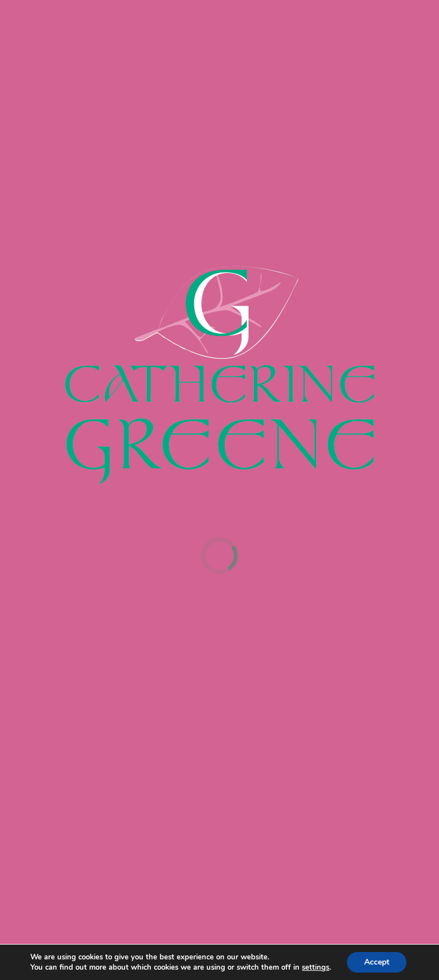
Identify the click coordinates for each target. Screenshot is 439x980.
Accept (377, 962)
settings (316, 967)
